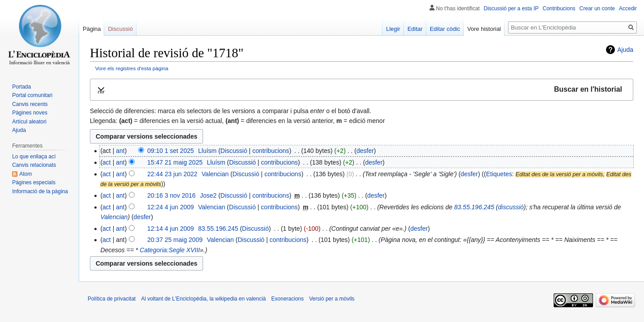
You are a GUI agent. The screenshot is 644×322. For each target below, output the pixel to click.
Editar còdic (445, 29)
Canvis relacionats (34, 165)
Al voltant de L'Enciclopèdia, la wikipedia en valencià (203, 299)
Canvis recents (30, 104)
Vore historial (484, 29)
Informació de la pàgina (40, 191)
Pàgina (92, 29)
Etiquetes (499, 174)
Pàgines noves (30, 113)
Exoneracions (288, 299)
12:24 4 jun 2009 (170, 207)
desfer (365, 151)
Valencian (114, 217)
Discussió (234, 151)
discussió (511, 207)
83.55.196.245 (474, 207)
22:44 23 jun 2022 (172, 174)
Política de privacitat (112, 299)
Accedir (628, 8)
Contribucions (559, 8)
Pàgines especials (34, 182)
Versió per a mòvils (332, 299)
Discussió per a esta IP (511, 8)
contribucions (271, 151)
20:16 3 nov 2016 (171, 195)
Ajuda (625, 50)
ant (120, 151)
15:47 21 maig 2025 (175, 162)
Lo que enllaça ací (34, 157)
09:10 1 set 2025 (170, 151)
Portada (21, 87)
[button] (362, 90)
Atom (25, 174)
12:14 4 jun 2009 (170, 229)
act (107, 162)
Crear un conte (597, 8)
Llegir (393, 29)
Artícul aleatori (29, 122)
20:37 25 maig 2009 (175, 240)
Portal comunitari (32, 95)
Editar (415, 29)
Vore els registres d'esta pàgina (132, 68)
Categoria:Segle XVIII (170, 250)
